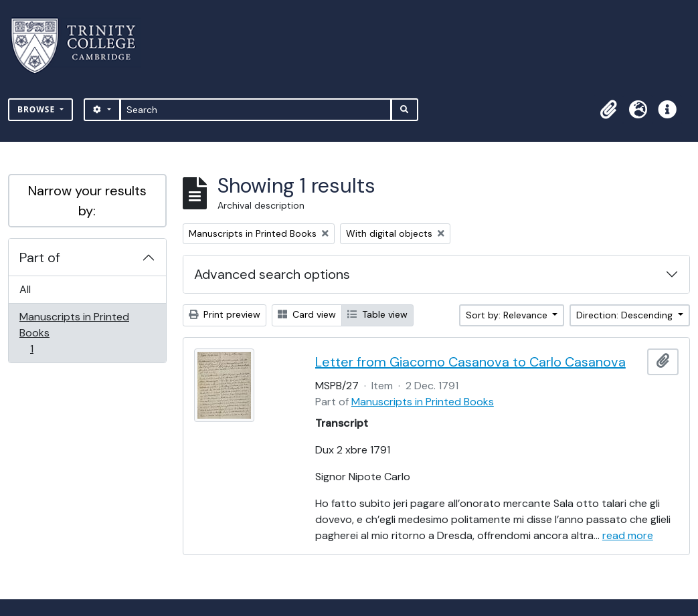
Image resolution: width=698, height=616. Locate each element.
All (25, 289)
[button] (608, 110)
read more (628, 535)
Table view (377, 314)
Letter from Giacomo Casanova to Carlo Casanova (470, 362)
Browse (37, 109)
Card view (307, 314)
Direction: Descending (626, 315)
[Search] (256, 110)
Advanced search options (272, 274)
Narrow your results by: (87, 201)
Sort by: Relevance (508, 315)
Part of (40, 258)
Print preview (225, 314)
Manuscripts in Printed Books (74, 333)
